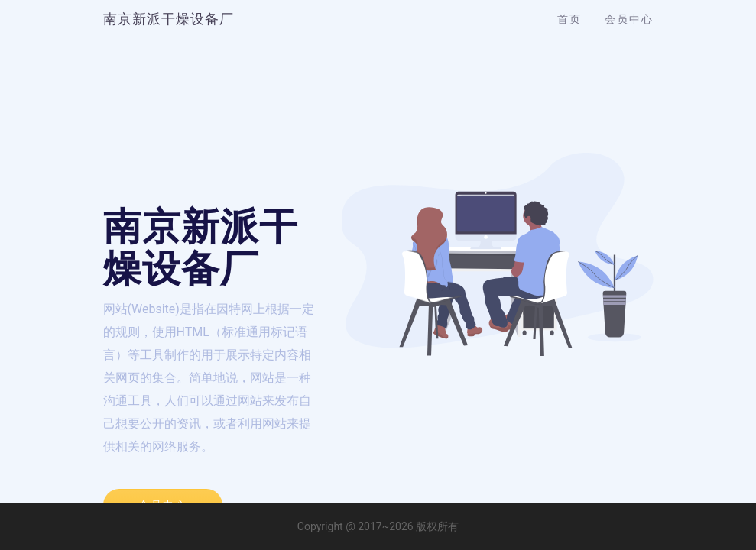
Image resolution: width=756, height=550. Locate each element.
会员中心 (629, 19)
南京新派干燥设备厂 (169, 19)
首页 (569, 19)
